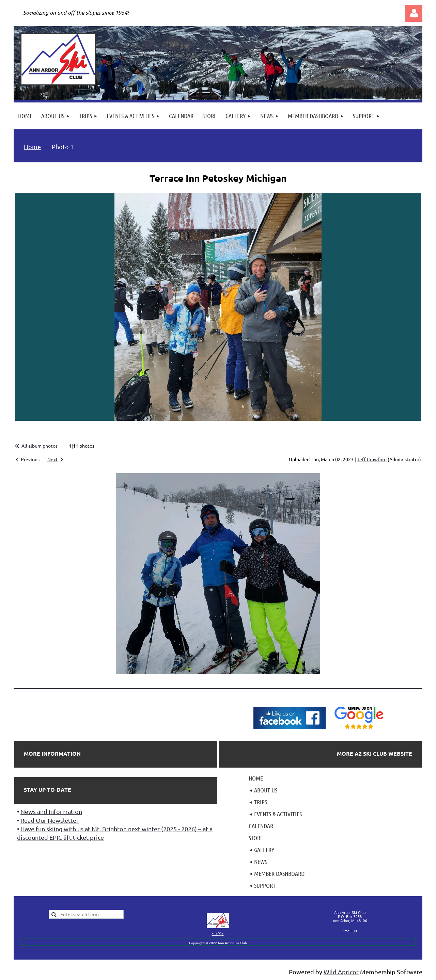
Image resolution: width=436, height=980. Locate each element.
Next (53, 459)
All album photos (40, 446)
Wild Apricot (341, 972)
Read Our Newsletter (50, 820)
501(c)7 (217, 934)
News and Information (51, 811)
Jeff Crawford (372, 459)
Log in (414, 13)
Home (32, 147)
